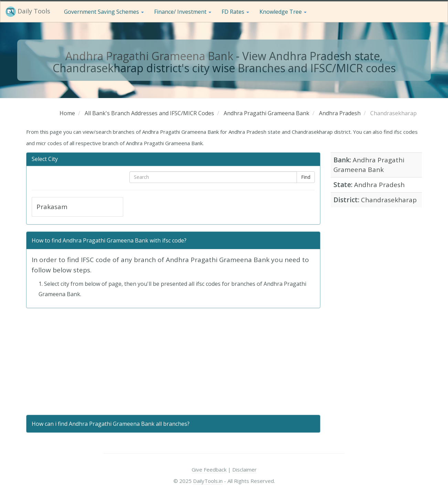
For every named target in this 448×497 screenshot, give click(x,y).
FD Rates (235, 12)
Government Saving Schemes (104, 12)
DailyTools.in (208, 481)
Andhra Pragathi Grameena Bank (149, 56)
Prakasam (52, 207)
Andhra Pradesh (379, 185)
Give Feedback (209, 469)
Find (306, 177)
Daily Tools (28, 12)
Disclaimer (244, 469)
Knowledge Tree (283, 12)
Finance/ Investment (183, 12)
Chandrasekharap (389, 200)
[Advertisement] (173, 361)
